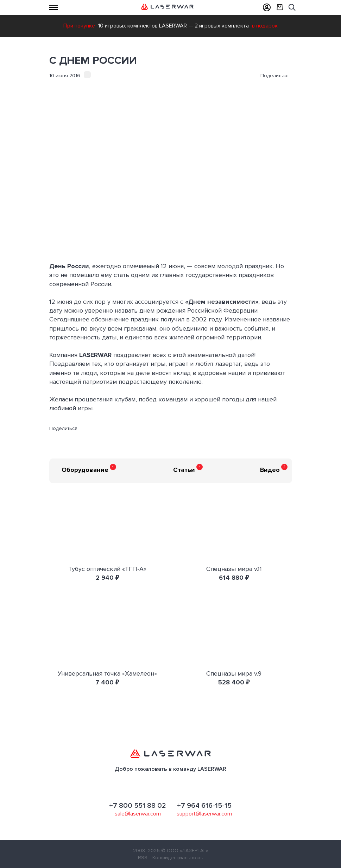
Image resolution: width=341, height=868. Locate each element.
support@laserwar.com (204, 814)
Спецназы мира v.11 (234, 569)
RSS (143, 858)
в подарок (265, 26)
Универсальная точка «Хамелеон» (107, 673)
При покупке (79, 26)
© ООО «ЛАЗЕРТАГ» (185, 851)
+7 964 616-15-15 (204, 806)
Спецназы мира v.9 (234, 673)
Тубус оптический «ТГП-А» (107, 569)
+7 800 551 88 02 (138, 806)
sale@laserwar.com (138, 814)
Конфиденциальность (178, 858)
